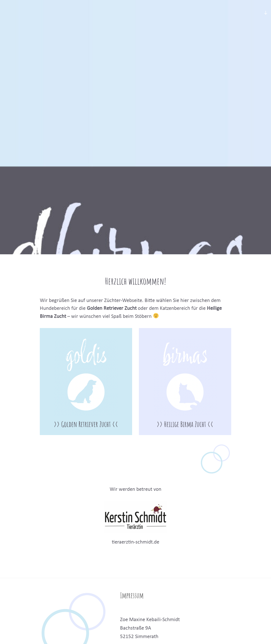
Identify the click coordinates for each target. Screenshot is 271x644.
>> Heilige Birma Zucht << (185, 424)
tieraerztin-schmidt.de (135, 542)
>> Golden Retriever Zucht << (86, 424)
